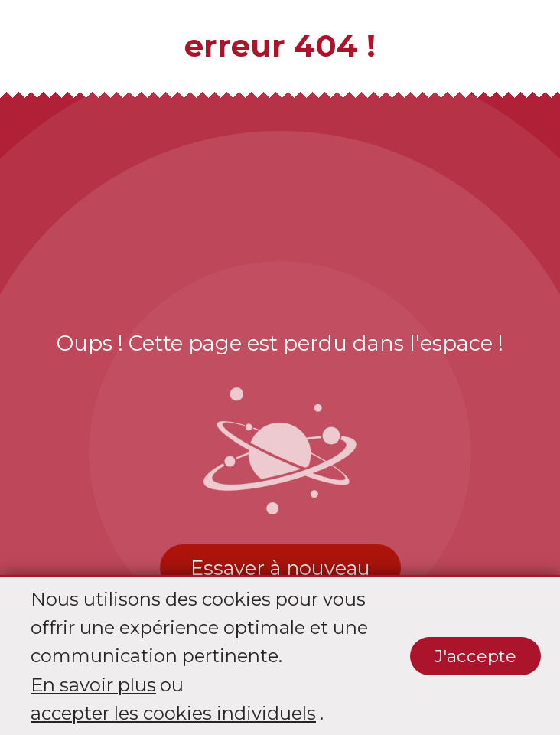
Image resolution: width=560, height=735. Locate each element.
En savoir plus (93, 685)
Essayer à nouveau (280, 568)
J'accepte (475, 656)
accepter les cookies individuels (173, 713)
